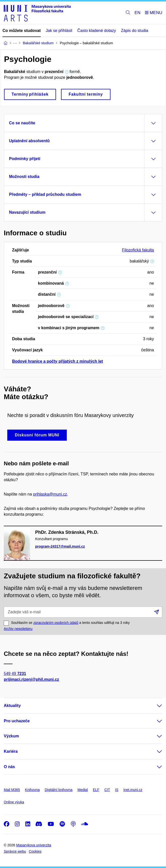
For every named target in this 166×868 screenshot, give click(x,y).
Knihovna (32, 790)
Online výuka (14, 802)
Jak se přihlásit (59, 31)
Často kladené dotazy (97, 31)
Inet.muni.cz (133, 790)
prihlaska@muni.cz (50, 494)
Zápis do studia (135, 31)
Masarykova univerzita (34, 845)
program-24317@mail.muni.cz (60, 546)
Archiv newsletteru (18, 629)
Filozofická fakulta (138, 250)
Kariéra (11, 751)
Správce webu (15, 851)
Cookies (35, 851)
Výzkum (11, 736)
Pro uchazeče (17, 721)
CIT (107, 790)
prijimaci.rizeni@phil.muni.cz (31, 679)
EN (138, 13)
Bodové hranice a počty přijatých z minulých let (58, 361)
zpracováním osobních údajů (56, 623)
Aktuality (12, 706)
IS (117, 790)
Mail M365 (12, 790)
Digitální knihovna (59, 790)
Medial (83, 790)
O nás (9, 767)
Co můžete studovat (22, 31)
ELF (96, 790)
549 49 (15, 674)
